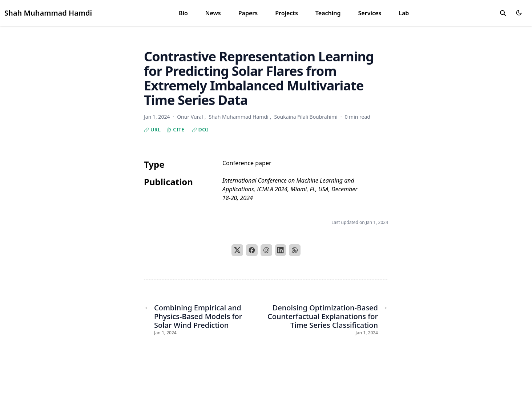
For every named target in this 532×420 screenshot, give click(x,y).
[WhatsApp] (295, 250)
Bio (183, 13)
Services (370, 13)
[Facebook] (252, 250)
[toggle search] (503, 13)
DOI (200, 129)
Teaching (328, 13)
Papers (248, 13)
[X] (237, 250)
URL (152, 129)
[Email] (266, 250)
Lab (404, 13)
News (213, 13)
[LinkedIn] (281, 250)
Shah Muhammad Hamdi (48, 13)
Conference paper (247, 163)
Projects (287, 13)
